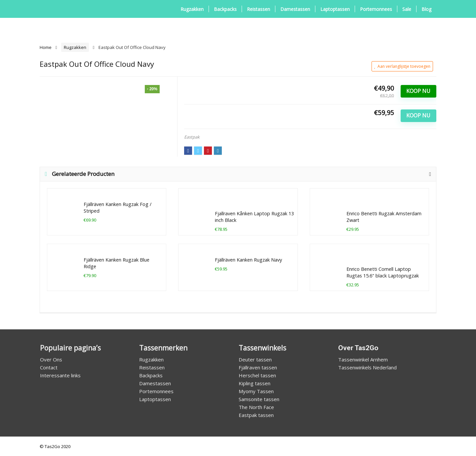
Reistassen (258, 9)
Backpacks (225, 9)
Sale (407, 9)
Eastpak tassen (256, 415)
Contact (49, 367)
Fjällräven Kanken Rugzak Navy (248, 260)
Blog (426, 9)
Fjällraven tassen (258, 367)
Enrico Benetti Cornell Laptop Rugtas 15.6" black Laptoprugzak (383, 272)
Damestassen (295, 9)
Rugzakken (192, 9)
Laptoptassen (335, 9)
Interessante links (60, 375)
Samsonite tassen (259, 399)
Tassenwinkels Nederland (367, 367)
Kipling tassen (255, 383)
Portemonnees (376, 9)
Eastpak (192, 137)
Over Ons (51, 359)
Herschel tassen (257, 375)
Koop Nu (418, 91)
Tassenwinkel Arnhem (363, 359)
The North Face (256, 407)
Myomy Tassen (256, 391)
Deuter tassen (255, 359)
